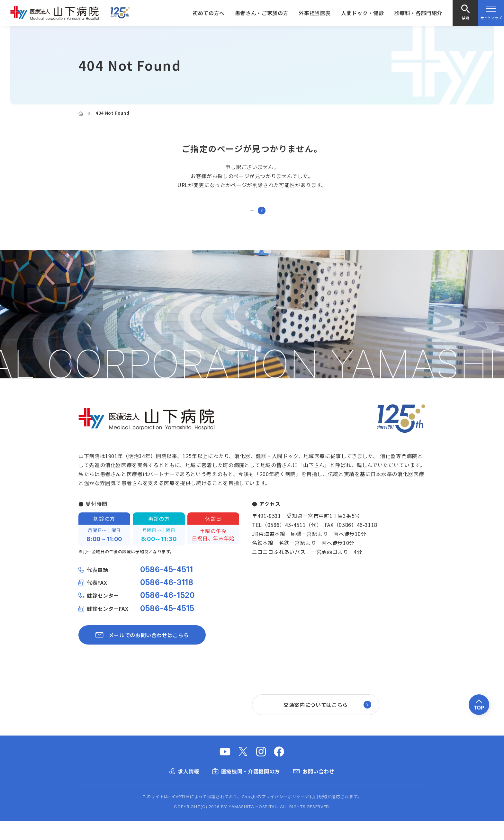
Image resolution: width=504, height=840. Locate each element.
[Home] (81, 113)
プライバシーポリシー (283, 816)
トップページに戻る (252, 220)
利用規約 (318, 816)
